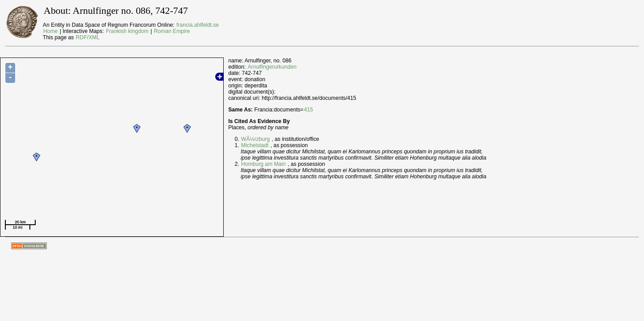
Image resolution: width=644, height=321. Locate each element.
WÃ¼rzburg (255, 139)
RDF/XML (88, 37)
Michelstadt (255, 145)
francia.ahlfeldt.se (198, 25)
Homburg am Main (263, 164)
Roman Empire (172, 31)
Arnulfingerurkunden (272, 67)
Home (50, 31)
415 (308, 110)
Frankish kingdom (127, 31)
